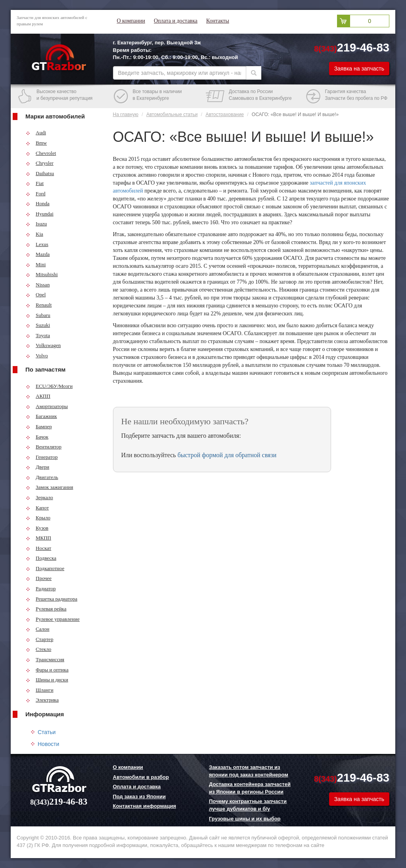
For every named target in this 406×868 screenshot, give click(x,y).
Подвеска (41, 558)
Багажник (41, 416)
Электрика (42, 700)
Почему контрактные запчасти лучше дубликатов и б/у (248, 805)
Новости (48, 744)
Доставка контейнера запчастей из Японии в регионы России (250, 788)
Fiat (35, 183)
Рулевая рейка (46, 609)
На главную (126, 114)
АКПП (38, 396)
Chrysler (40, 163)
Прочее (39, 578)
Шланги (40, 690)
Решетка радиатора (52, 599)
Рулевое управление (53, 619)
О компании (131, 21)
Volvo (37, 356)
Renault (39, 305)
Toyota (38, 335)
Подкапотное (45, 568)
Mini (36, 264)
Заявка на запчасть (359, 69)
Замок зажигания (49, 487)
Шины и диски (47, 680)
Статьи (47, 732)
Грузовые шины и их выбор (245, 819)
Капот (37, 508)
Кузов (37, 528)
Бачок (37, 437)
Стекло (38, 649)
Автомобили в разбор (141, 777)
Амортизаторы (47, 406)
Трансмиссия (45, 659)
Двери (37, 467)
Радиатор (41, 589)
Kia (34, 234)
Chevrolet (41, 153)
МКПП (38, 538)
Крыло (38, 518)
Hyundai (40, 214)
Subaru (38, 315)
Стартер (39, 639)
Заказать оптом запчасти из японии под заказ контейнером (249, 771)
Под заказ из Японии (140, 796)
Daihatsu (40, 173)
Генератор (42, 457)
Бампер (39, 426)
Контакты (218, 21)
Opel (36, 295)
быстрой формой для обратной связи (227, 455)
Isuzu (36, 224)
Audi (36, 133)
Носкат (38, 548)
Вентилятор (44, 447)
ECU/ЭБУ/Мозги (49, 386)
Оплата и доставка (176, 21)
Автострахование (224, 114)
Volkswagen (43, 345)
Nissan (38, 285)
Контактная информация (145, 806)
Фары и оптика (47, 670)
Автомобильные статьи (172, 114)
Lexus (37, 244)
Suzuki (38, 325)
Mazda (38, 254)
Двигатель (42, 477)
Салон (38, 629)
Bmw (36, 143)
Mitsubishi (42, 274)
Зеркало (39, 497)
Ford (36, 194)
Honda (38, 203)
